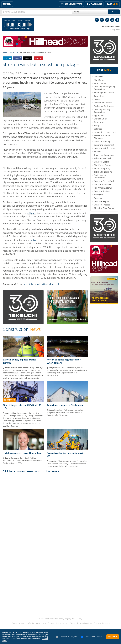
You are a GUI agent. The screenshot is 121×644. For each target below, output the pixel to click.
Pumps (97, 125)
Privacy (72, 623)
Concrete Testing (102, 191)
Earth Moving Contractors (100, 176)
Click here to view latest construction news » (31, 471)
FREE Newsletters (73, 4)
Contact (15, 623)
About (22, 623)
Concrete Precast (102, 205)
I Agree (113, 637)
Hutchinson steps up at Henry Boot (22, 453)
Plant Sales (99, 80)
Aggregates (99, 115)
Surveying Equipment (104, 145)
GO (114, 12)
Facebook (117, 20)
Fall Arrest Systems (103, 188)
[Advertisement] (45, 501)
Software (98, 129)
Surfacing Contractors (104, 106)
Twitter (102, 20)
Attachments (100, 83)
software (31, 213)
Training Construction (104, 93)
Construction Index (18, 25)
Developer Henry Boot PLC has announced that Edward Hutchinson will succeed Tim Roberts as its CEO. (23, 460)
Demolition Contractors (105, 132)
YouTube (112, 20)
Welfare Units (100, 119)
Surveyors (99, 195)
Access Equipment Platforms (103, 137)
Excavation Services (103, 103)
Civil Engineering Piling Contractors (105, 88)
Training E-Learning (103, 172)
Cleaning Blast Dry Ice (104, 208)
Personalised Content (91, 637)
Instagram (97, 20)
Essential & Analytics (66, 637)
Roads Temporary (102, 168)
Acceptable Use (62, 623)
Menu (8, 4)
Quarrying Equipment (104, 155)
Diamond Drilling (102, 141)
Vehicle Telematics (103, 184)
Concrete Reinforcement (105, 148)
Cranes (97, 99)
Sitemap (97, 623)
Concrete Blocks (101, 162)
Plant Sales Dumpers (104, 165)
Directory (106, 623)
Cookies (51, 623)
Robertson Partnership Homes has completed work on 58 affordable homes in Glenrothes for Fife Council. (65, 412)
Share (6, 58)
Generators (99, 122)
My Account (95, 4)
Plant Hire (99, 77)
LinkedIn (107, 20)
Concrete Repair (102, 201)
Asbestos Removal (102, 158)
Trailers (98, 152)
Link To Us (30, 623)
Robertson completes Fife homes (65, 405)
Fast (113, 4)
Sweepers (99, 198)
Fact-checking (41, 623)
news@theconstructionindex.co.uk (41, 284)
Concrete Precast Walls (105, 181)
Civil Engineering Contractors (102, 111)
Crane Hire (99, 96)
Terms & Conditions (85, 623)
